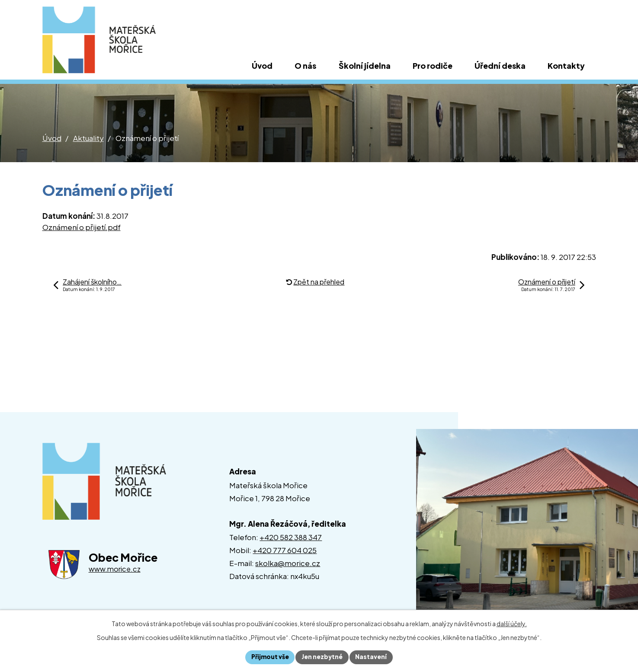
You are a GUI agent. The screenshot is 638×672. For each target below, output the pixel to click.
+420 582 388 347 (291, 537)
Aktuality (88, 138)
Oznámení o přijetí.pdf (82, 227)
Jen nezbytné (323, 657)
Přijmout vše (269, 657)
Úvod (52, 138)
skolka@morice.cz (288, 563)
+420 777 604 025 (285, 550)
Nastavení (373, 657)
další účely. (512, 623)
